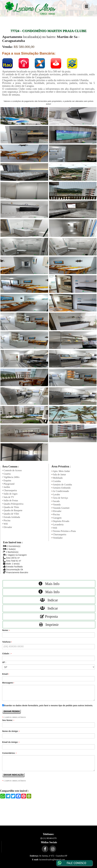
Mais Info (49, 584)
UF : (4, 662)
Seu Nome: (8, 720)
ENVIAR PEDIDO (12, 711)
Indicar (49, 600)
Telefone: (7, 642)
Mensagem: (8, 683)
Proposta (49, 616)
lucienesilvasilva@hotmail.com (52, 860)
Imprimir (49, 625)
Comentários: (9, 753)
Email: (6, 674)
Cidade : (7, 654)
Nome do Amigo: (11, 731)
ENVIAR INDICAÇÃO (14, 775)
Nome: (6, 630)
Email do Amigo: (11, 742)
